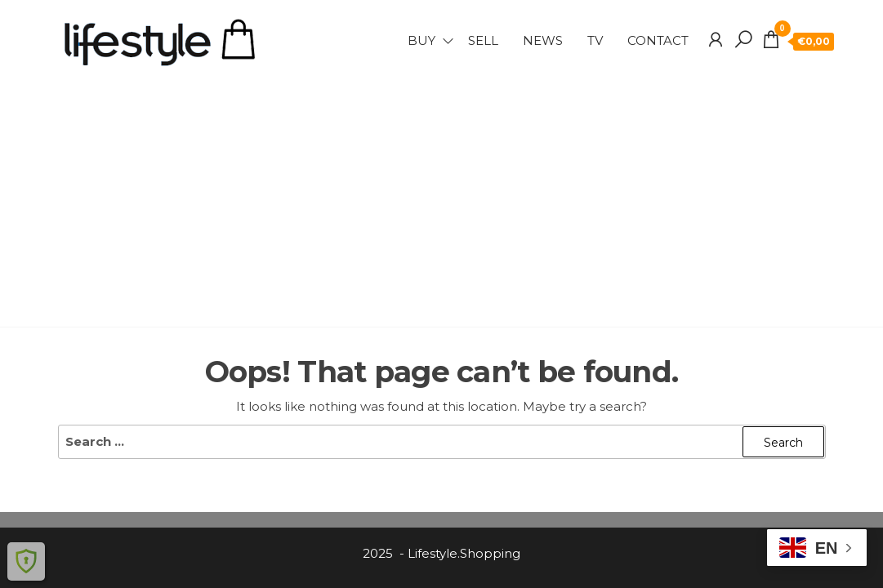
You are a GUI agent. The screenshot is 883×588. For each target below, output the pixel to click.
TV (595, 40)
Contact (658, 40)
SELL (483, 40)
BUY (421, 40)
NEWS (543, 40)
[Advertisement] (442, 192)
